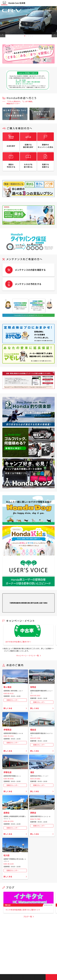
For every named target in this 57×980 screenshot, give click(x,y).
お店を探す (6, 977)
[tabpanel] (28, 20)
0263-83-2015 (35, 696)
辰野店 (7, 813)
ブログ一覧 (28, 917)
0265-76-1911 (9, 736)
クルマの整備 (29, 977)
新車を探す (17, 977)
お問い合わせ (51, 977)
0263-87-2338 (35, 738)
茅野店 (33, 813)
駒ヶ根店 (7, 687)
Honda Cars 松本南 (17, 3)
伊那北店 (7, 772)
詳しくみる (8, 708)
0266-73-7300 (35, 819)
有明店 (33, 687)
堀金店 (33, 730)
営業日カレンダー (12, 700)
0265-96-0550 (9, 779)
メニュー (54, 3)
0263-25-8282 (35, 779)
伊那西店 (7, 730)
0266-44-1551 (9, 821)
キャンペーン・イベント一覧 (28, 656)
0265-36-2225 (9, 864)
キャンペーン (40, 977)
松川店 (7, 855)
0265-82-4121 (9, 693)
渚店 (32, 772)
